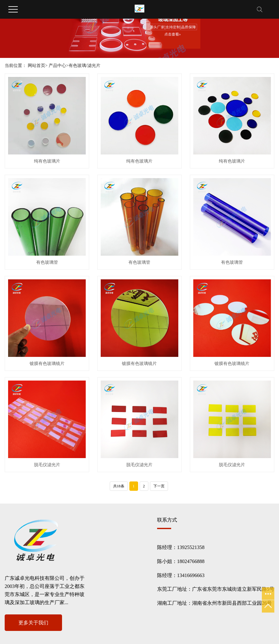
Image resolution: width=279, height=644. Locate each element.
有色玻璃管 (47, 262)
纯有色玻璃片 (47, 161)
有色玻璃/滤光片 (84, 66)
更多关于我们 (33, 623)
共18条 (119, 486)
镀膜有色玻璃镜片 (47, 364)
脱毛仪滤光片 (47, 465)
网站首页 (36, 66)
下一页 (159, 486)
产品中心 (57, 66)
